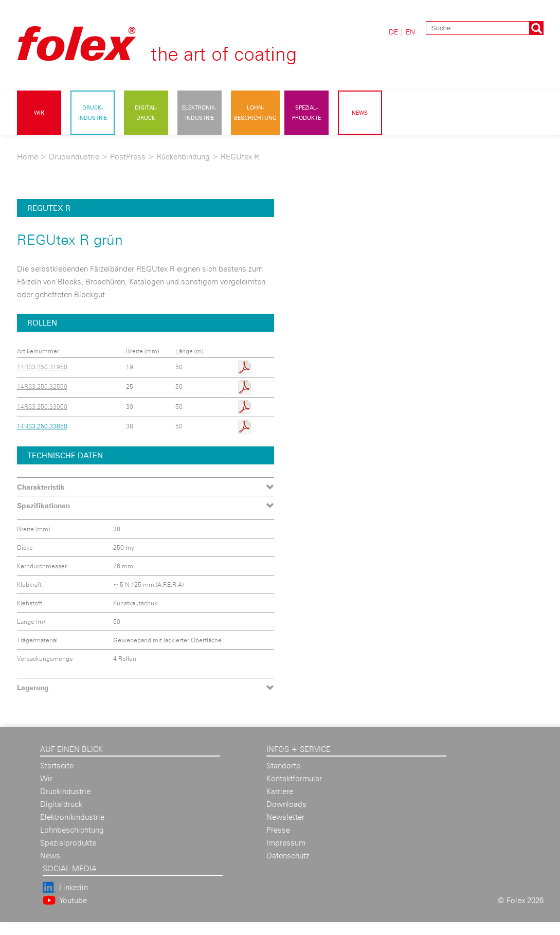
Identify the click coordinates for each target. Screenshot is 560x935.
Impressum (286, 843)
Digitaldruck (61, 804)
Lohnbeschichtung (72, 830)
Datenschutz (288, 856)
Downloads (286, 804)
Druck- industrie (93, 113)
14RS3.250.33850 (42, 426)
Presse (278, 830)
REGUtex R (240, 157)
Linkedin (74, 887)
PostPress (128, 157)
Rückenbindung (184, 157)
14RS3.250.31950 (42, 367)
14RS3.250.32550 (42, 386)
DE (393, 32)
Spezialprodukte (68, 843)
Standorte (283, 766)
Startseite (57, 766)
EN (410, 32)
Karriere (280, 791)
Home (28, 157)
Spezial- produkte (306, 113)
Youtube (73, 900)
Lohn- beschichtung (255, 113)
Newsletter (285, 817)
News (360, 113)
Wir (39, 113)
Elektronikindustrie (72, 817)
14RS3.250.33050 (42, 407)
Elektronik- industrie (199, 113)
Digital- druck (146, 113)
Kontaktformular (294, 778)
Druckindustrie (74, 157)
